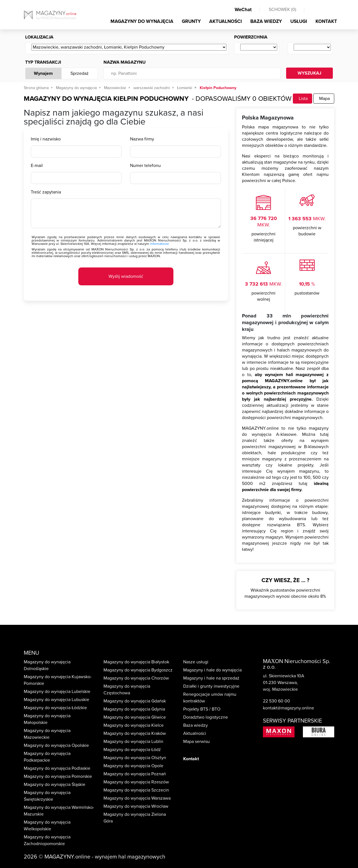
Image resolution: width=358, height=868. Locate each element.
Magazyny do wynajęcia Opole (133, 766)
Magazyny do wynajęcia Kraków (135, 733)
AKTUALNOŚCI (226, 21)
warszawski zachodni (152, 88)
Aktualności (195, 733)
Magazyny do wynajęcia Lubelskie (57, 692)
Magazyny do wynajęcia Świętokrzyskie (47, 796)
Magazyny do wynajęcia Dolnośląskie (47, 665)
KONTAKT (326, 21)
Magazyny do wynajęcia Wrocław (136, 806)
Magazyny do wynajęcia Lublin (133, 742)
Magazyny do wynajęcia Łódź (132, 750)
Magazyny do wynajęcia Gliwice (135, 717)
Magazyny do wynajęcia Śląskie (55, 785)
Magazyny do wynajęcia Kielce (134, 725)
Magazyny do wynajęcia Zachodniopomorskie (47, 840)
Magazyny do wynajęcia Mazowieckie (47, 734)
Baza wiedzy (196, 725)
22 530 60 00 (276, 701)
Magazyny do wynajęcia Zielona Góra (135, 818)
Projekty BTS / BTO (202, 709)
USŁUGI (299, 21)
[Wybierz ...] (129, 47)
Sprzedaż (80, 73)
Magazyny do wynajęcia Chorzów (136, 678)
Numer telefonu (145, 166)
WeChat (243, 10)
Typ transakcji (43, 62)
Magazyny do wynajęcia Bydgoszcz (138, 670)
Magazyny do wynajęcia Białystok (136, 662)
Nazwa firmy (142, 139)
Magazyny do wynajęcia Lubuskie (56, 700)
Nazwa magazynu (125, 62)
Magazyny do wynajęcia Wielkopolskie (47, 826)
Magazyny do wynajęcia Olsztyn (135, 758)
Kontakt (191, 759)
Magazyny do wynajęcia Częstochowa (127, 690)
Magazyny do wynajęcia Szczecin (136, 790)
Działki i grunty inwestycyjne (211, 686)
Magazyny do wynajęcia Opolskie (56, 745)
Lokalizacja (39, 37)
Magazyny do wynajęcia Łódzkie (55, 708)
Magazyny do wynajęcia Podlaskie (57, 768)
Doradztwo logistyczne (206, 717)
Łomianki (185, 88)
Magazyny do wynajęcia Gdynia (134, 709)
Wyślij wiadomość (126, 276)
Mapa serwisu (196, 742)
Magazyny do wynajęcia (76, 88)
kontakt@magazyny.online (288, 708)
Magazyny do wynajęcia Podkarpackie (47, 757)
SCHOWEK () (282, 9)
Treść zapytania (46, 192)
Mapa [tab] (324, 99)
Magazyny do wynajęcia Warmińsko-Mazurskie (59, 811)
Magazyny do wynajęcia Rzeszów (136, 782)
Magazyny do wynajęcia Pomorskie (58, 776)
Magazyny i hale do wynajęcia (212, 670)
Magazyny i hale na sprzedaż (211, 678)
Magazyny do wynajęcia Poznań (135, 774)
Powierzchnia (251, 37)
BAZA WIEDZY (266, 21)
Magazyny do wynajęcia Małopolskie (47, 719)
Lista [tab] (302, 99)
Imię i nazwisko (46, 139)
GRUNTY (191, 21)
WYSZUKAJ (309, 73)
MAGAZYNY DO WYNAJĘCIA (142, 21)
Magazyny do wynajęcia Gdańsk (135, 701)
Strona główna (36, 88)
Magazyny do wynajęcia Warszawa (137, 798)
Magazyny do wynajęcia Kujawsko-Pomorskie (58, 680)
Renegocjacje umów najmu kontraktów (210, 698)
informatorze (159, 244)
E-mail (37, 166)
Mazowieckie (115, 88)
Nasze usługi (196, 662)
